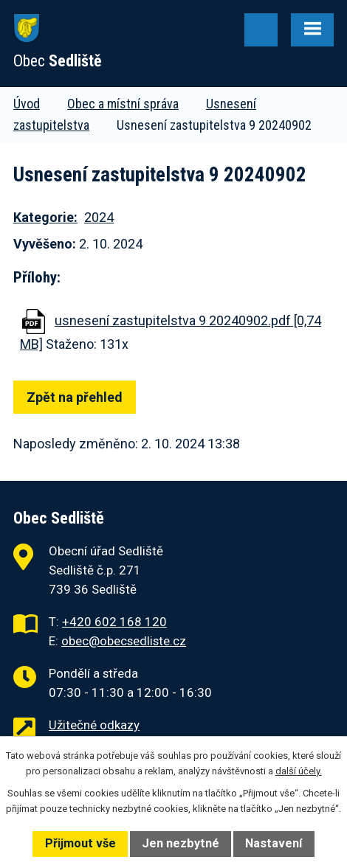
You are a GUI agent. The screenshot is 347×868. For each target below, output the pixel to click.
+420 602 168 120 (114, 622)
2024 (99, 217)
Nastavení (274, 843)
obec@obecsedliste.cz (124, 641)
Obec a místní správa (123, 104)
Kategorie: (45, 217)
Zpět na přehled (75, 397)
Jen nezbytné (181, 843)
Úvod (27, 104)
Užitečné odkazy (94, 725)
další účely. (299, 771)
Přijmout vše (80, 843)
